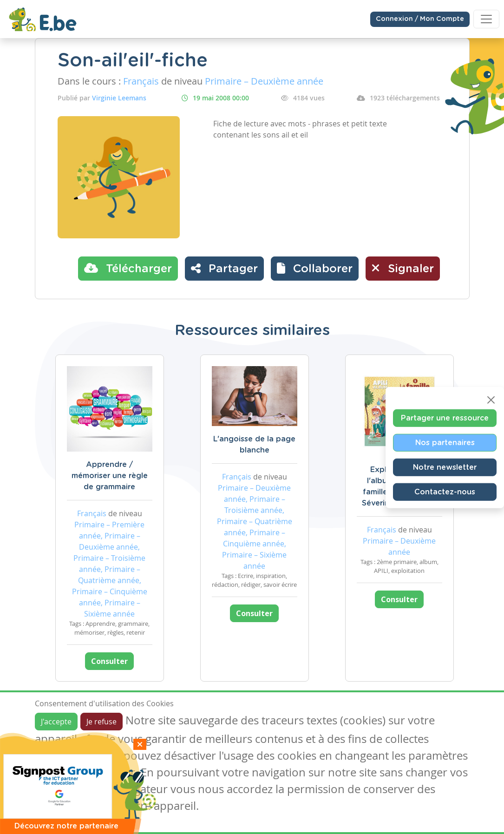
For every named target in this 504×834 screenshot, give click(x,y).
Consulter (109, 661)
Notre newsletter (445, 467)
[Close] (491, 400)
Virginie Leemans (119, 98)
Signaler (403, 268)
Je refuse (101, 722)
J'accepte (56, 722)
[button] (315, 269)
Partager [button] (224, 268)
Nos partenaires (445, 442)
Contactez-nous (445, 492)
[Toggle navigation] (486, 19)
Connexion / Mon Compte (420, 19)
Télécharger (128, 268)
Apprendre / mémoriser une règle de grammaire (110, 476)
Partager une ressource (445, 418)
